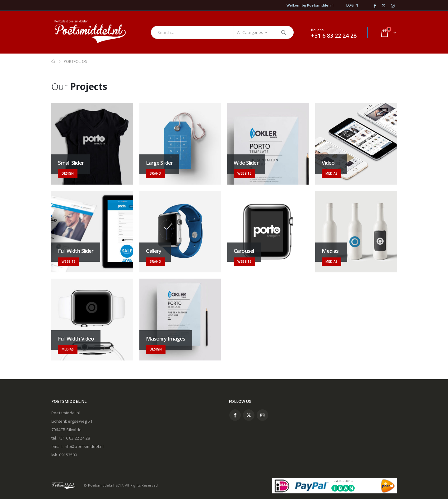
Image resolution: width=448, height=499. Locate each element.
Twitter (249, 415)
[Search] (284, 32)
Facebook (235, 415)
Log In (352, 5)
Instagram (262, 415)
